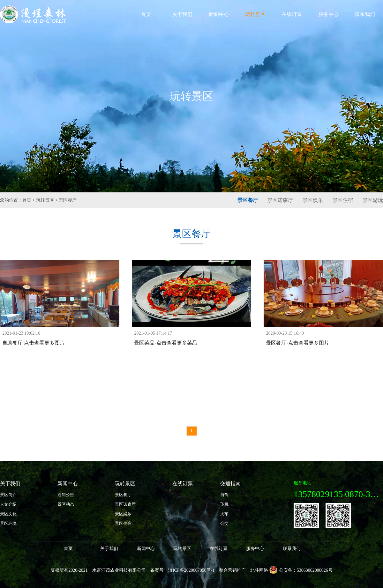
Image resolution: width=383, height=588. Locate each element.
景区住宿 (343, 200)
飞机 (224, 504)
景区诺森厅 (280, 200)
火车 (224, 514)
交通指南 (230, 484)
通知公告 (66, 495)
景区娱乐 (313, 200)
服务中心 (328, 14)
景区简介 (8, 495)
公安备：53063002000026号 (301, 570)
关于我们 (182, 14)
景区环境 (8, 523)
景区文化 (8, 514)
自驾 (224, 495)
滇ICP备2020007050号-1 (191, 570)
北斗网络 (259, 570)
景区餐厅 (68, 200)
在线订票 (292, 14)
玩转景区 (255, 14)
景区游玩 (373, 200)
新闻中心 (219, 14)
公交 (224, 523)
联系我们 (365, 14)
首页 (146, 14)
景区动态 (66, 504)
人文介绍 (8, 504)
